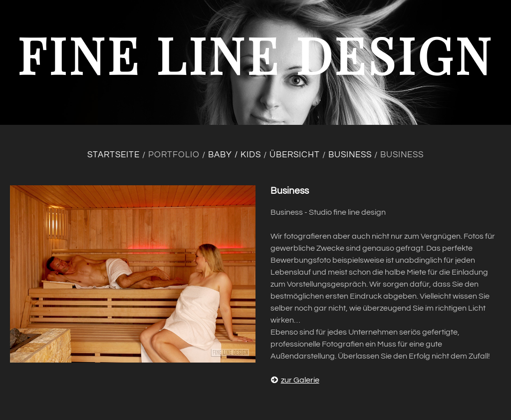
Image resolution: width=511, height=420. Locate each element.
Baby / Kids (235, 155)
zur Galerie (295, 380)
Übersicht (295, 155)
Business (350, 155)
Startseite (114, 155)
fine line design (255, 54)
